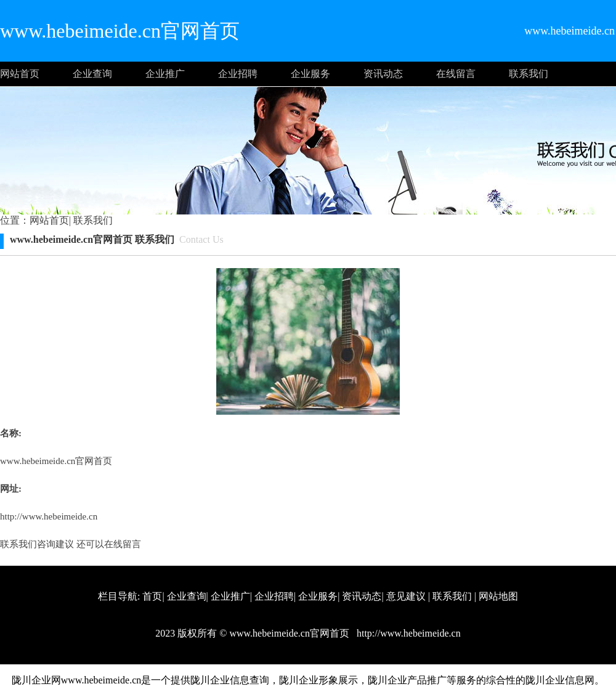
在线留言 (456, 74)
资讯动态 (383, 74)
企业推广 (165, 74)
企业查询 (92, 74)
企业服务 (310, 74)
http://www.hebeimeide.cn (49, 516)
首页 (152, 596)
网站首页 (20, 74)
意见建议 (406, 596)
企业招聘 (238, 74)
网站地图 (498, 596)
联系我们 (529, 74)
